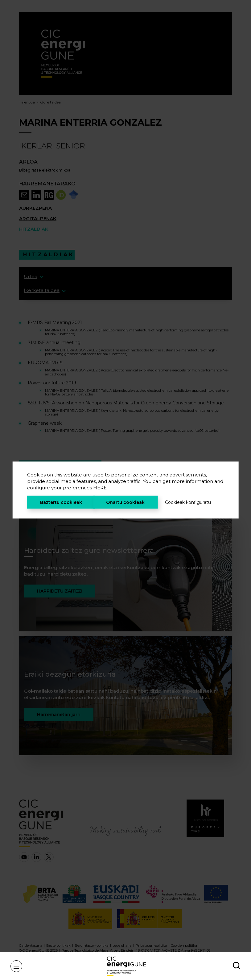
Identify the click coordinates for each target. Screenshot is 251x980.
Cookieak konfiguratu (188, 502)
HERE (100, 488)
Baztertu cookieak (61, 502)
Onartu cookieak (125, 502)
